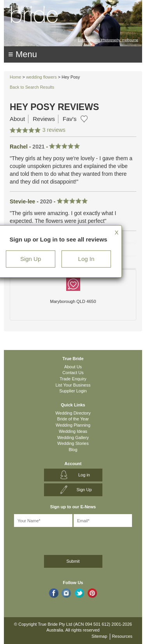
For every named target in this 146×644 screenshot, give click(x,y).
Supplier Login (73, 391)
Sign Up (31, 259)
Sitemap (99, 636)
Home (15, 77)
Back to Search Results (32, 87)
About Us (73, 367)
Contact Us (73, 373)
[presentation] (49, 540)
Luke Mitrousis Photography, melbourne (108, 40)
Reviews (44, 119)
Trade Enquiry (73, 379)
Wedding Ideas (73, 431)
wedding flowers (41, 77)
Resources (122, 636)
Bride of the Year (73, 419)
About (17, 119)
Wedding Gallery (73, 437)
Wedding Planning (73, 425)
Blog (73, 450)
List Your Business (73, 385)
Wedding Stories (73, 443)
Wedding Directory (73, 413)
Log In (86, 259)
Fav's (69, 119)
